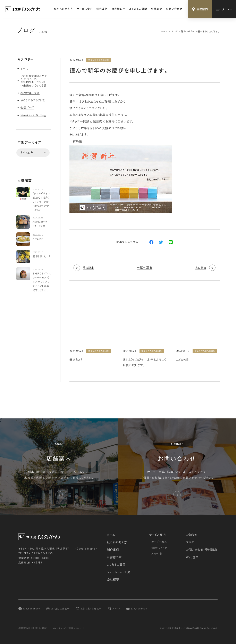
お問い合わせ (174, 9)
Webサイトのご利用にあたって (69, 628)
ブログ (175, 31)
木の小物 (157, 554)
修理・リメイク (159, 548)
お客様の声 (118, 9)
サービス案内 (85, 9)
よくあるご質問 (138, 9)
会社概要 (157, 9)
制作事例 (102, 9)
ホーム (164, 31)
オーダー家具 (159, 542)
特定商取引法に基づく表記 (33, 628)
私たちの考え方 (64, 9)
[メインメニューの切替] (224, 9)
